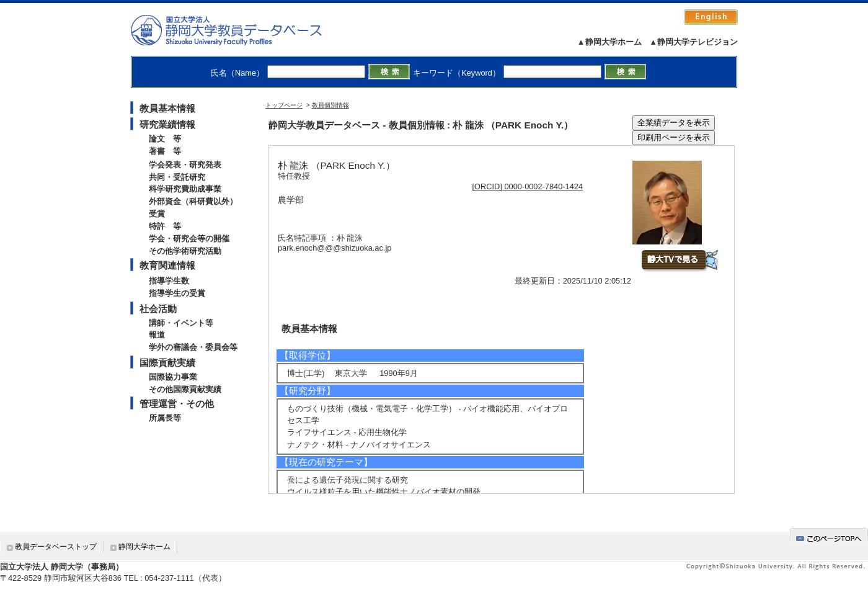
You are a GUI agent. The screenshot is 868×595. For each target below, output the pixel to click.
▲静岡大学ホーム (609, 42)
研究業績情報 (167, 124)
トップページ (284, 105)
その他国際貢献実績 (185, 389)
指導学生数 (169, 281)
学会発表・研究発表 (185, 165)
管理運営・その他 (177, 404)
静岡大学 (239, 30)
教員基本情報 (167, 108)
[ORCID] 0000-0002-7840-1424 (528, 186)
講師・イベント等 (181, 323)
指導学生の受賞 (177, 293)
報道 (157, 335)
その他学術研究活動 (185, 251)
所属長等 (165, 418)
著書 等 (165, 151)
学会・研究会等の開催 (189, 239)
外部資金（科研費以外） (193, 201)
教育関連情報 (167, 265)
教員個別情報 (330, 105)
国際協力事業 (173, 377)
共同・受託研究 (177, 177)
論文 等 (165, 139)
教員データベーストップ (56, 547)
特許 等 (165, 226)
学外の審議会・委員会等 (193, 347)
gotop (829, 536)
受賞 (157, 214)
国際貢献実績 (167, 363)
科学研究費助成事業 (185, 189)
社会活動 (158, 309)
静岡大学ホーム (144, 547)
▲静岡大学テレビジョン (693, 42)
